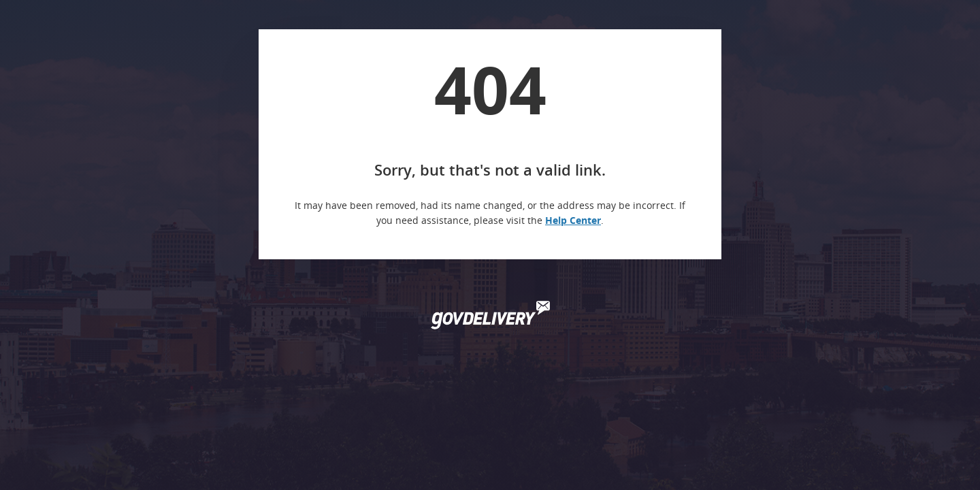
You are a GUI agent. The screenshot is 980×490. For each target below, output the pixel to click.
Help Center (573, 220)
